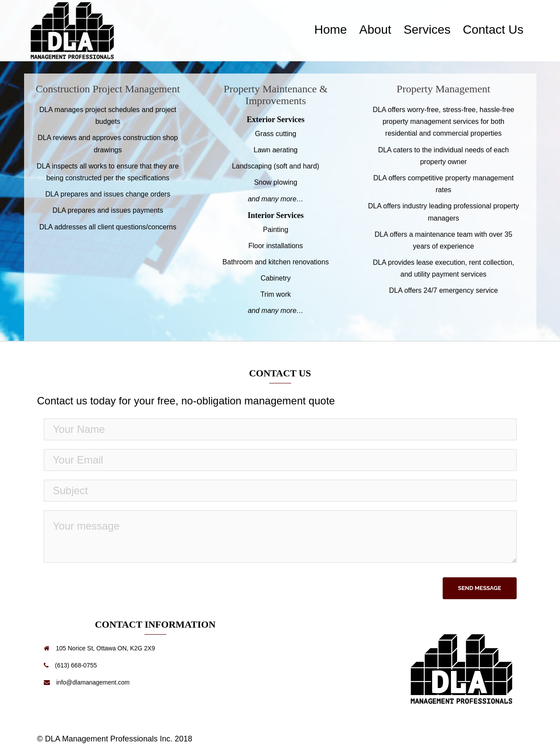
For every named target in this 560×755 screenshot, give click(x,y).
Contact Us (493, 30)
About (375, 30)
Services (427, 30)
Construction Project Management (108, 89)
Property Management (444, 89)
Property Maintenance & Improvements (276, 95)
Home (331, 30)
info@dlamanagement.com (93, 682)
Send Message (480, 588)
